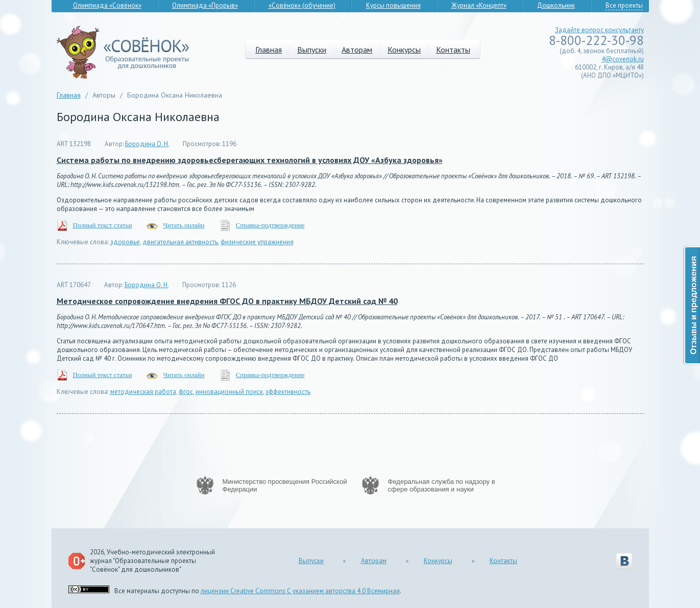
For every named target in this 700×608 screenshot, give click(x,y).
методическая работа (143, 392)
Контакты (453, 50)
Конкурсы (404, 50)
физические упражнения (257, 242)
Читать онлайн (184, 225)
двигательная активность (180, 242)
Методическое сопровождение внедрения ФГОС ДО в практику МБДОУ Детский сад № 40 (227, 301)
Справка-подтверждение (270, 225)
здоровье (125, 242)
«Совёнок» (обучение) (302, 5)
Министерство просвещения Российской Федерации (285, 485)
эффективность (288, 392)
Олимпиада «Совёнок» (107, 5)
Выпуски (312, 50)
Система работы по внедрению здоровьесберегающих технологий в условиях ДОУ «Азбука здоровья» (250, 160)
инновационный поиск (229, 392)
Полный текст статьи (103, 225)
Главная (269, 50)
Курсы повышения (393, 5)
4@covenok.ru (623, 59)
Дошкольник (556, 5)
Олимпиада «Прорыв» (205, 5)
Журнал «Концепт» (479, 5)
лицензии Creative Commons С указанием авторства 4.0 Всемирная (300, 591)
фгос (186, 392)
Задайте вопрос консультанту (599, 30)
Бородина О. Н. (147, 144)
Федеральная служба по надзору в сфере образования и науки (442, 485)
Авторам (357, 50)
